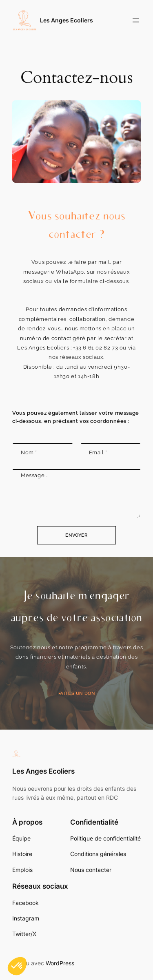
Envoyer (76, 535)
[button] (17, 966)
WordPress (60, 963)
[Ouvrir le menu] (136, 20)
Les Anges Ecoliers (67, 20)
